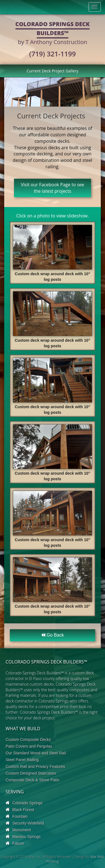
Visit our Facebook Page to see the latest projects (52, 188)
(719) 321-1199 (52, 54)
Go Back (53, 635)
